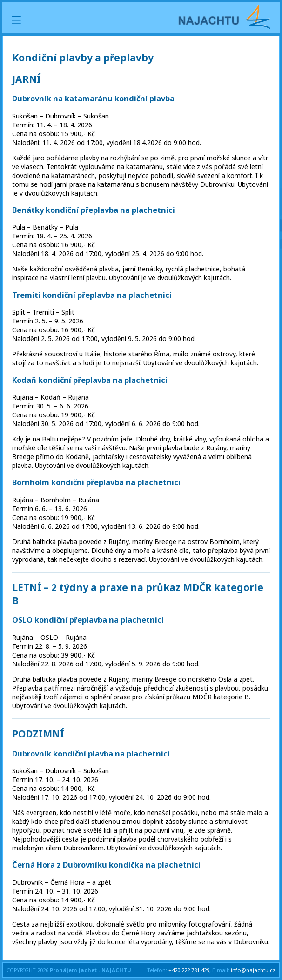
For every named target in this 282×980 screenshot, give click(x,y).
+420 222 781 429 (189, 970)
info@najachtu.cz (253, 970)
